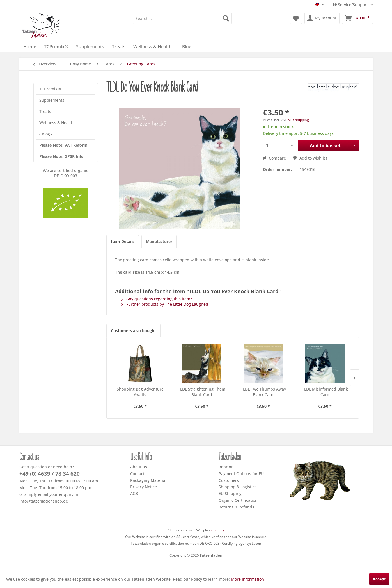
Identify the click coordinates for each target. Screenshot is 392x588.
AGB (134, 493)
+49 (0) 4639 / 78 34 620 (50, 474)
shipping (218, 530)
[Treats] (119, 47)
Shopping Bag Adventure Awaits (140, 392)
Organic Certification (238, 500)
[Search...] (182, 18)
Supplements (52, 100)
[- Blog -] (187, 47)
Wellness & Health (56, 123)
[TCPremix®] (56, 47)
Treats (45, 111)
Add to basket (333, 145)
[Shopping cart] (357, 18)
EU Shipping (230, 493)
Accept (379, 579)
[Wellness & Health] (153, 47)
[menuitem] (182, 18)
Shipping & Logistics (238, 487)
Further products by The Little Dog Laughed (165, 304)
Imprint (226, 467)
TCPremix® (50, 89)
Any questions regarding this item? (157, 299)
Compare (274, 158)
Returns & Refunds (236, 507)
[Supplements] (90, 47)
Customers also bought (133, 331)
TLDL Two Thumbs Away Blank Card (263, 392)
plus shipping (298, 120)
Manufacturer (159, 241)
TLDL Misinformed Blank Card (325, 392)
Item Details (123, 241)
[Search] (226, 18)
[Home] (30, 47)
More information (247, 579)
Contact (137, 474)
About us (139, 467)
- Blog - (46, 134)
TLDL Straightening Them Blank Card (202, 392)
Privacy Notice (144, 487)
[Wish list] (296, 18)
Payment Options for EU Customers (241, 477)
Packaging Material (148, 480)
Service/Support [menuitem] (351, 5)
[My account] (322, 18)
